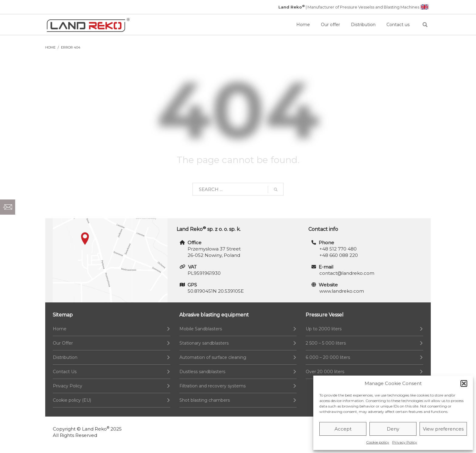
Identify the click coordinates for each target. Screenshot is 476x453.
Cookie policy (378, 442)
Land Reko (96, 429)
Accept (343, 429)
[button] (464, 383)
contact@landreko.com (347, 273)
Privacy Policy (405, 442)
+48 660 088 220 (339, 255)
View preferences (443, 429)
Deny (393, 429)
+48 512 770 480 (338, 249)
